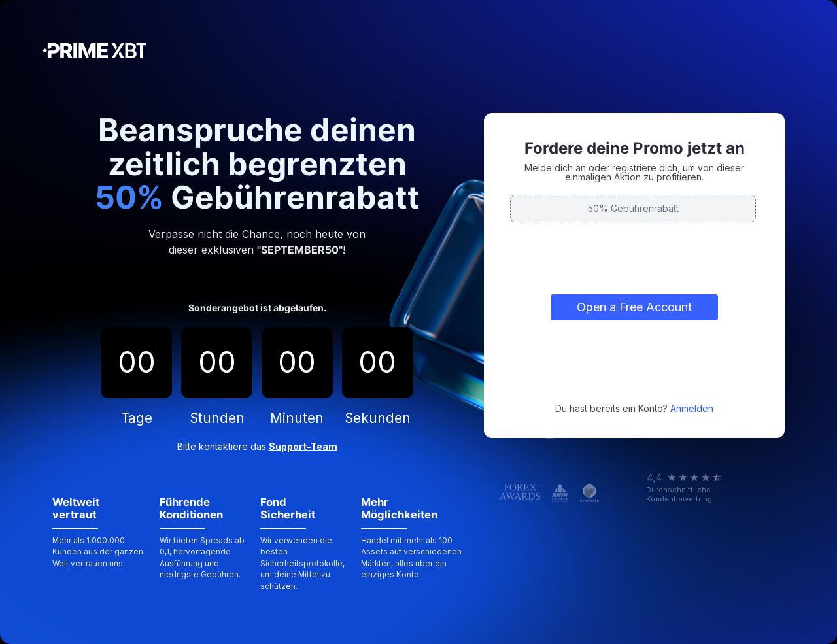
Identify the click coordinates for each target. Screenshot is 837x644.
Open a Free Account (634, 307)
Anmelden (692, 408)
